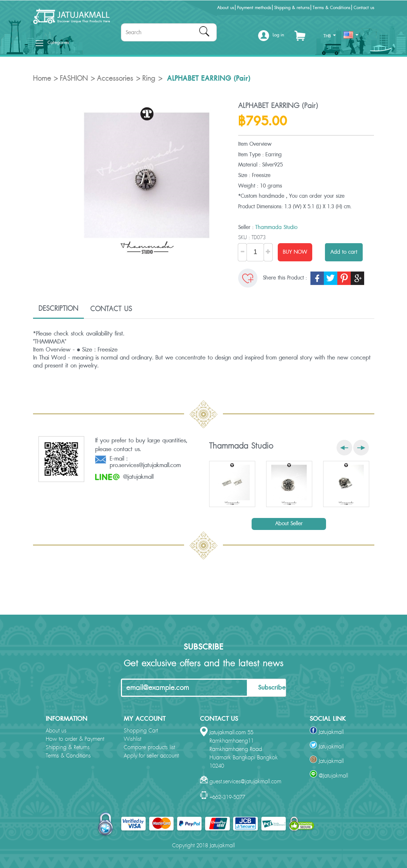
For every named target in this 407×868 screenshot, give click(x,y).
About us (226, 8)
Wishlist (133, 739)
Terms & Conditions (331, 8)
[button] (271, 38)
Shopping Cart (141, 731)
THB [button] (330, 36)
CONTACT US (111, 309)
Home (42, 79)
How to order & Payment (75, 739)
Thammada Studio (276, 227)
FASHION (74, 79)
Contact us (364, 8)
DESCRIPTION (58, 309)
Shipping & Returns (68, 748)
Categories (52, 43)
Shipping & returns (292, 8)
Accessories (115, 79)
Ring (149, 79)
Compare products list (149, 748)
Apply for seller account (151, 756)
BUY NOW (295, 252)
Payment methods (254, 8)
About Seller (289, 524)
